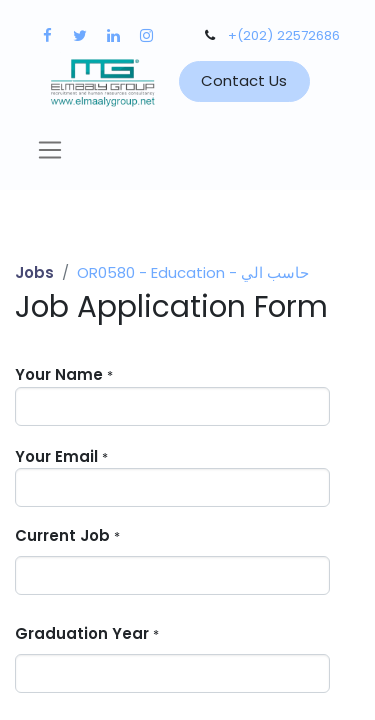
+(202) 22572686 (284, 35)
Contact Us (244, 80)
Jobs (34, 272)
